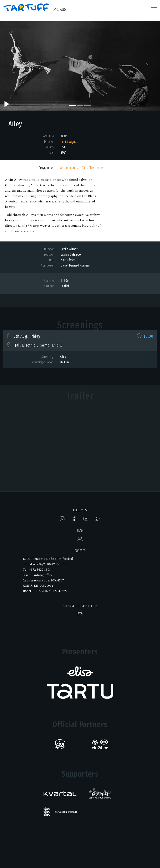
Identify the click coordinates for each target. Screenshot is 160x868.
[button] (12, 66)
